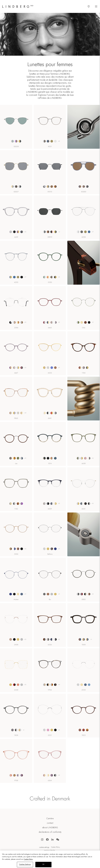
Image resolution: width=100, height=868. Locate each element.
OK (43, 864)
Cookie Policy (55, 847)
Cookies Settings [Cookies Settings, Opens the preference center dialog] (25, 864)
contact (50, 823)
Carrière (50, 819)
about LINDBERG (50, 828)
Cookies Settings (44, 847)
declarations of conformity (50, 832)
